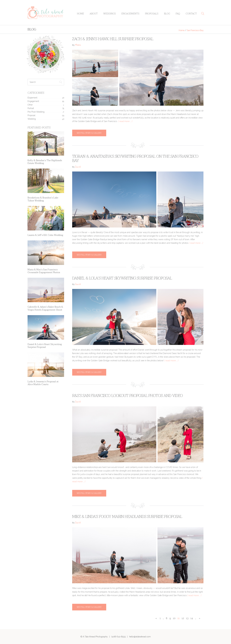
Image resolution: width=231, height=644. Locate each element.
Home (80, 14)
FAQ (178, 14)
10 (174, 618)
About (94, 14)
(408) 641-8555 (118, 637)
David (78, 167)
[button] (203, 14)
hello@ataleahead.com (140, 637)
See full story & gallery (89, 133)
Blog (167, 14)
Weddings (110, 14)
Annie (78, 45)
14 (192, 618)
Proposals (152, 14)
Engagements (130, 14)
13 (187, 618)
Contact (191, 14)
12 (183, 618)
